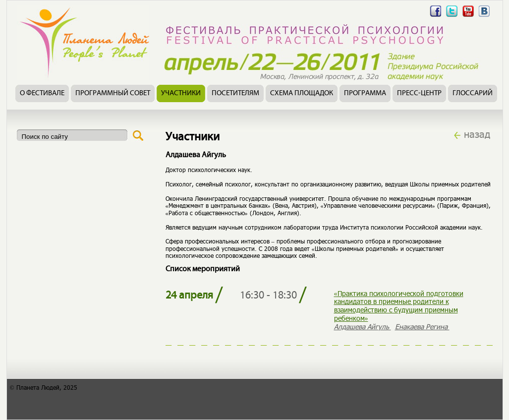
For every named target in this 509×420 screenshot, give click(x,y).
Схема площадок (302, 93)
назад (477, 134)
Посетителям (235, 93)
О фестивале (42, 93)
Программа (365, 93)
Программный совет (113, 93)
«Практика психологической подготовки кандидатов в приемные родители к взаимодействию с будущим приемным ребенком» (399, 306)
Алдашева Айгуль (363, 327)
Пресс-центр (419, 93)
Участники (181, 93)
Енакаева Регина (422, 327)
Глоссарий (473, 93)
